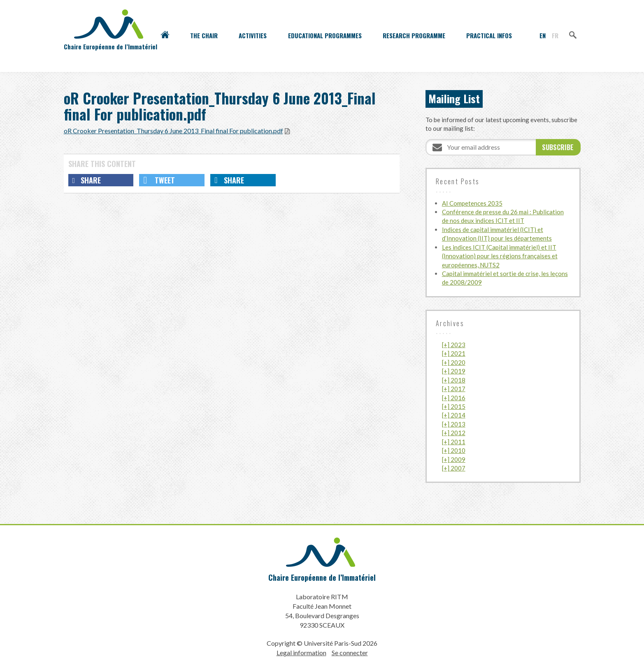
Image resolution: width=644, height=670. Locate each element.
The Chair (204, 35)
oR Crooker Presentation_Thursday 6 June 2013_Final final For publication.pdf (173, 131)
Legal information (301, 653)
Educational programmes (325, 35)
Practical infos (489, 35)
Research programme (414, 35)
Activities (253, 35)
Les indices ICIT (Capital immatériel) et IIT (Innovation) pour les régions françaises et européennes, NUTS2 (500, 256)
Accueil (165, 35)
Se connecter (350, 653)
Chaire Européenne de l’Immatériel (322, 577)
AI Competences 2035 (472, 203)
